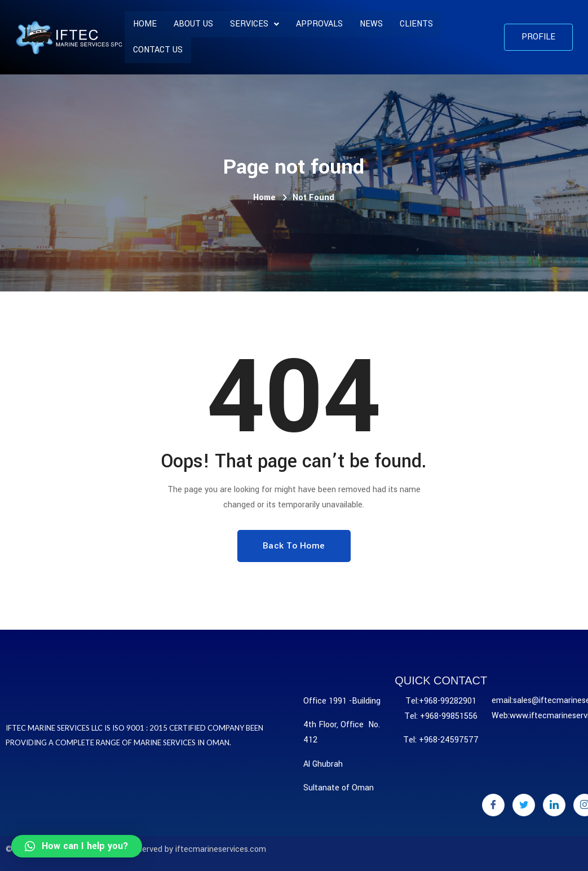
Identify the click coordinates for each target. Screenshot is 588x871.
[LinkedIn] (554, 805)
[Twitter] (524, 805)
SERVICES (255, 24)
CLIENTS (416, 24)
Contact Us (158, 50)
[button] (538, 37)
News (371, 24)
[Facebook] (493, 805)
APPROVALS (319, 24)
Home (145, 24)
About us (193, 24)
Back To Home (294, 546)
